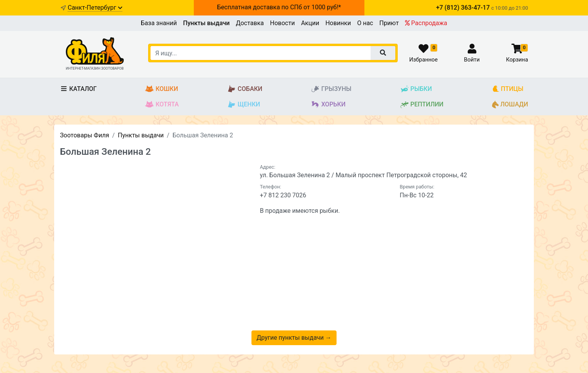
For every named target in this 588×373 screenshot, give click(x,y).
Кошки (162, 89)
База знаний (159, 23)
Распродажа (426, 23)
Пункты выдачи (206, 23)
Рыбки (416, 89)
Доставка (250, 23)
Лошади (510, 105)
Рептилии (422, 105)
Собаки (245, 89)
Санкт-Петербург (95, 8)
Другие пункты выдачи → (294, 338)
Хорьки (328, 105)
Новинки (338, 23)
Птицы (508, 89)
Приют (389, 23)
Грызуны (331, 89)
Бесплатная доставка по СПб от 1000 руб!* (279, 7)
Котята (162, 105)
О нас (365, 23)
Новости (282, 23)
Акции (310, 23)
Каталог (78, 89)
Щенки (244, 105)
